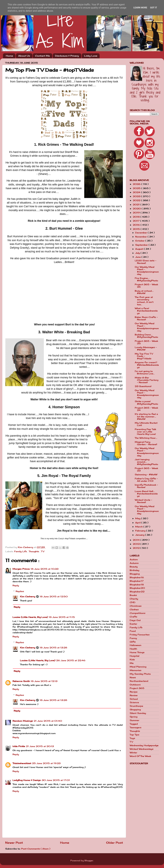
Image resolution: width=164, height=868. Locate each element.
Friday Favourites (140, 635)
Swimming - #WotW (146, 475)
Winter (133, 753)
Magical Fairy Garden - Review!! (146, 443)
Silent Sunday (138, 713)
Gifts (133, 642)
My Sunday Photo (140, 674)
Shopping (135, 710)
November (141, 237)
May (138, 518)
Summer (134, 720)
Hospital (134, 656)
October (140, 241)
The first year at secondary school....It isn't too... (144, 301)
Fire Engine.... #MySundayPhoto (146, 279)
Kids (132, 660)
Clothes (134, 610)
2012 (137, 548)
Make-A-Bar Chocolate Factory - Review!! (147, 380)
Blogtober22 (137, 592)
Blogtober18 (137, 585)
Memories (136, 670)
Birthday (134, 570)
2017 (137, 221)
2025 (137, 188)
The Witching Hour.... (146, 438)
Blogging (135, 574)
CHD (133, 602)
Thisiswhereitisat (22, 763)
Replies (20, 591)
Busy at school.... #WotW (144, 292)
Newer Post (14, 843)
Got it (154, 8)
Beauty (134, 567)
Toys (132, 738)
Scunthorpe (136, 706)
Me (132, 663)
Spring (134, 717)
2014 (137, 540)
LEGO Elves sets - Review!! (146, 262)
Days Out (135, 620)
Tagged (134, 724)
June (138, 257)
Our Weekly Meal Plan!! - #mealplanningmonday (147, 271)
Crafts (133, 617)
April (138, 523)
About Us (24, 56)
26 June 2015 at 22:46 (71, 660)
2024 (137, 192)
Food (133, 631)
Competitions (138, 613)
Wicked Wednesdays (142, 749)
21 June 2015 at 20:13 (40, 746)
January (140, 535)
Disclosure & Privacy (67, 56)
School (134, 699)
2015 (137, 229)
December (141, 233)
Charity (134, 599)
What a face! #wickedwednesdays (146, 311)
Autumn (134, 563)
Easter (133, 624)
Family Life (21, 551)
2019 (137, 213)
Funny (133, 638)
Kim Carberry (28, 597)
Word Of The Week (140, 756)
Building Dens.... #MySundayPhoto (146, 336)
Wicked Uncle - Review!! (143, 501)
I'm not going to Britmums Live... (145, 372)
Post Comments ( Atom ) (36, 849)
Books (133, 595)
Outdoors (135, 685)
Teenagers (136, 727)
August (140, 249)
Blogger (89, 861)
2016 (137, 225)
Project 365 (137, 688)
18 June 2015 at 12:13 (44, 681)
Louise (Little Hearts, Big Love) (30, 617)
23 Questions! (143, 386)
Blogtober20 (137, 588)
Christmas (136, 606)
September (142, 245)
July (138, 253)
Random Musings (23, 721)
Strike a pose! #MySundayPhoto (146, 403)
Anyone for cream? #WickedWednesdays (147, 365)
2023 (137, 196)
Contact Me (42, 56)
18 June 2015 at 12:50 (54, 597)
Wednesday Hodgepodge (144, 745)
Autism (134, 560)
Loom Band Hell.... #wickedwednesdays (146, 494)
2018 (137, 217)
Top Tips (134, 735)
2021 (137, 205)
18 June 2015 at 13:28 (53, 648)
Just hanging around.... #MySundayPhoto (146, 462)
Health (133, 649)
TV (43, 551)
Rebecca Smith (21, 681)
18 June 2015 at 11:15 (62, 617)
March (139, 527)
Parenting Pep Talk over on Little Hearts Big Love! (145, 432)
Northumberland (139, 681)
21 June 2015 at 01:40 (48, 721)
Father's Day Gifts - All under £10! (146, 480)
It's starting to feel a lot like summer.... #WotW (146, 416)
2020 (137, 209)
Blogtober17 (137, 581)
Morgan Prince (21, 569)
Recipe (134, 692)
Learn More (140, 8)
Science (134, 702)
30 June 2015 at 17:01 (56, 780)
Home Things (137, 652)
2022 (137, 200)
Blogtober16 (137, 577)
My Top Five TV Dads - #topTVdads (144, 356)
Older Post (115, 843)
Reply (16, 585)
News (133, 677)
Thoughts (34, 551)
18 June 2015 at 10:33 (45, 569)
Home (9, 56)
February (141, 531)
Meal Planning (138, 667)
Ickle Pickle (19, 746)
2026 (137, 184)
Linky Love (91, 56)
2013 (137, 544)
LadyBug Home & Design (27, 780)
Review (134, 695)
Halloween (136, 645)
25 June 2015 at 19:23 (46, 763)
